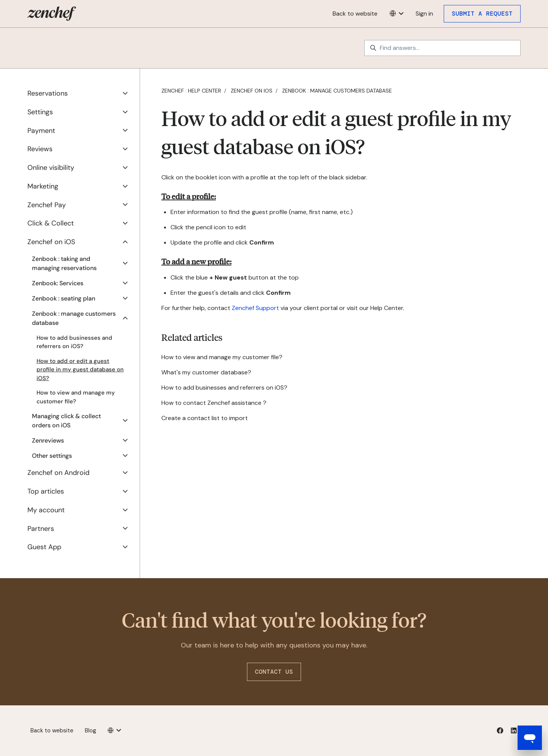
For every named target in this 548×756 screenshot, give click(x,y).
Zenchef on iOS (252, 91)
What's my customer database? (206, 372)
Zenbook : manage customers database (337, 91)
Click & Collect (51, 223)
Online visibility (51, 168)
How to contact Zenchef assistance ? (214, 403)
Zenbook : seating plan (64, 298)
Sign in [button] (424, 14)
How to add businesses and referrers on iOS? (224, 388)
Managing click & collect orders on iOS (66, 421)
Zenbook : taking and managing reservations (64, 263)
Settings (40, 112)
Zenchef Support (255, 308)
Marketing (43, 186)
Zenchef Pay (47, 205)
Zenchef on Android (58, 473)
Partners (41, 529)
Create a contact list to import (205, 418)
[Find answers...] (442, 48)
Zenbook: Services (58, 283)
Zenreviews (48, 440)
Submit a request (482, 14)
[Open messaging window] (530, 738)
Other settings (52, 456)
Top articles (46, 491)
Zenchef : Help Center (191, 91)
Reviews (40, 149)
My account (46, 510)
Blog (91, 730)
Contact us (274, 672)
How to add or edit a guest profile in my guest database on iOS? (80, 370)
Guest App (44, 547)
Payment (41, 131)
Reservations (48, 93)
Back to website (355, 14)
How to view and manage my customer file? (222, 357)
